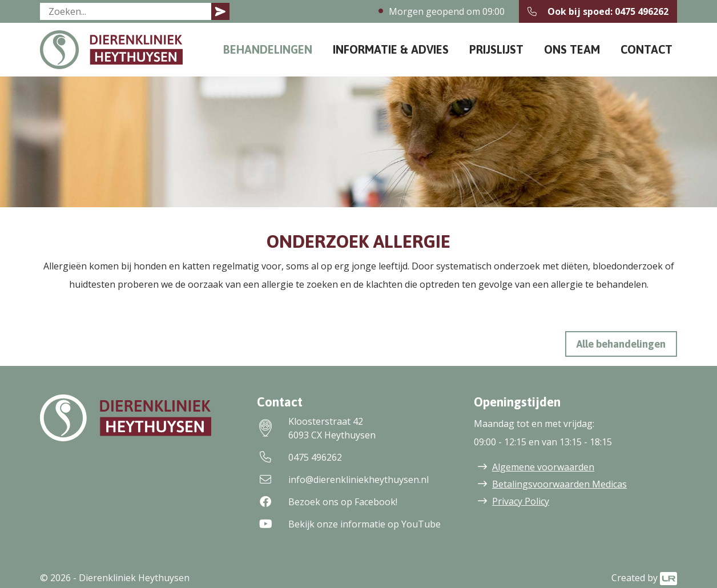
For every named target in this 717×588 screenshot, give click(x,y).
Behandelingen (268, 49)
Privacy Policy (521, 501)
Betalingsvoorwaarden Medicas (559, 484)
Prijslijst (496, 49)
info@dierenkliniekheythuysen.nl (343, 480)
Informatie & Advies (391, 49)
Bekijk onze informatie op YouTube (349, 524)
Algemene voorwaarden (543, 467)
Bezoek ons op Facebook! (327, 502)
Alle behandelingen (621, 344)
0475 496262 (299, 457)
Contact (646, 49)
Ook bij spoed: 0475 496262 (598, 11)
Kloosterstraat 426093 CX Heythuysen (316, 428)
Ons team (572, 49)
